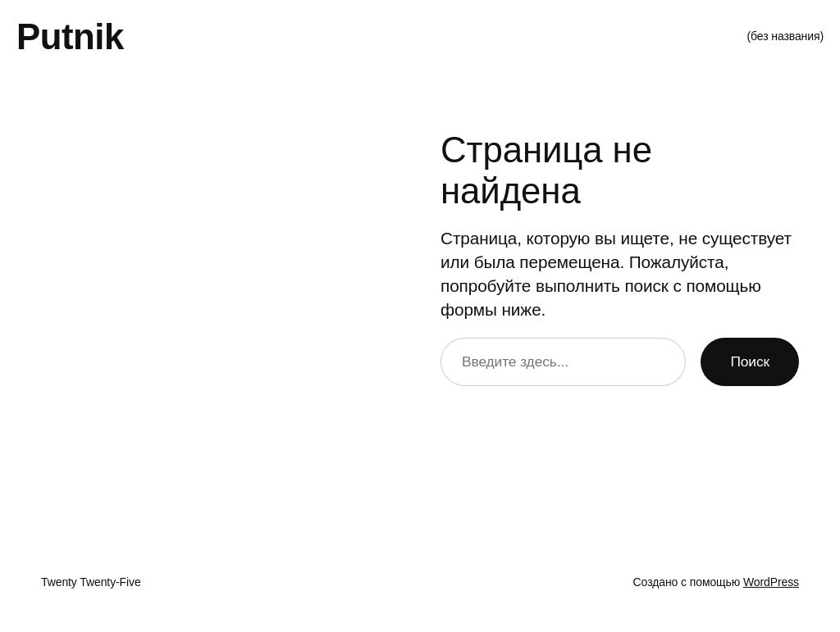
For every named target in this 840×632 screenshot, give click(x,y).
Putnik (70, 36)
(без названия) (785, 36)
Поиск (750, 361)
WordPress (771, 582)
